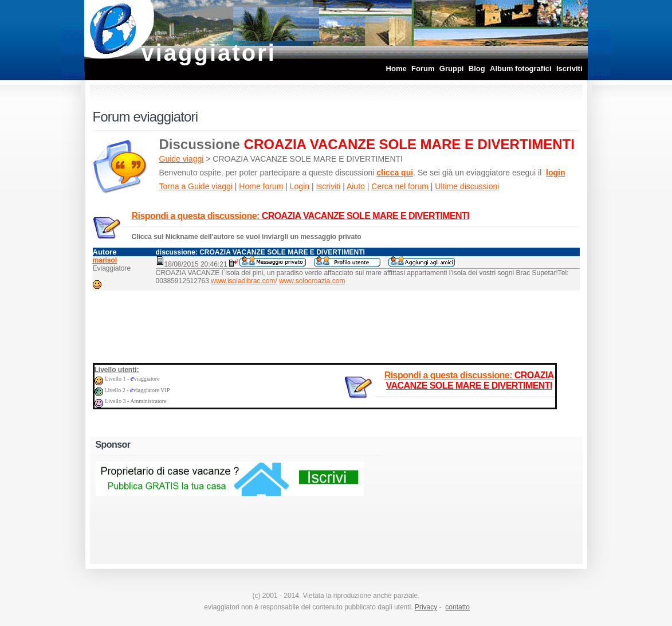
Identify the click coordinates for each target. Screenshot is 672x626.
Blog (477, 69)
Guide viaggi (182, 159)
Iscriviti (569, 69)
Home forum (261, 186)
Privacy (426, 607)
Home (396, 69)
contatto (457, 607)
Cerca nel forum (401, 186)
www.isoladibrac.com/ (244, 281)
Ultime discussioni (467, 186)
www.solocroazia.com (312, 281)
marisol (105, 260)
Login (300, 186)
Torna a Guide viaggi (196, 186)
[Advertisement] (336, 324)
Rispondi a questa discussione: (301, 216)
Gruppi (452, 69)
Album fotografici (521, 69)
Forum (423, 69)
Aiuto (356, 186)
